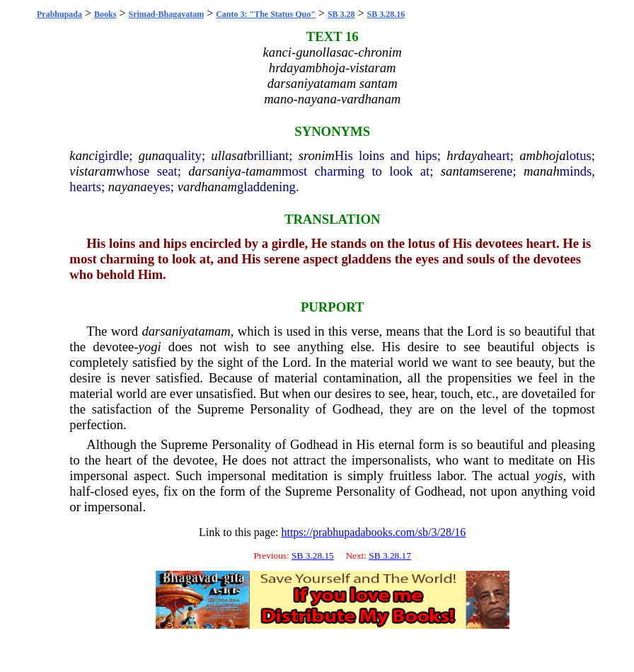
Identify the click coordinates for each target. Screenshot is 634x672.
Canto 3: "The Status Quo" (266, 14)
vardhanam (207, 187)
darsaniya (215, 171)
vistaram (92, 171)
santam (460, 171)
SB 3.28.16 (386, 14)
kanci (83, 155)
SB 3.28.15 (313, 556)
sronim (317, 155)
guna (152, 155)
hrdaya (465, 155)
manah (542, 171)
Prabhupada (59, 14)
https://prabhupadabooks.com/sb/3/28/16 (373, 532)
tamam (264, 171)
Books (105, 14)
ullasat (229, 155)
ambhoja (542, 155)
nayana (128, 187)
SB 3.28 (341, 14)
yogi (150, 347)
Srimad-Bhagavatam (166, 14)
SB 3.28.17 (390, 556)
